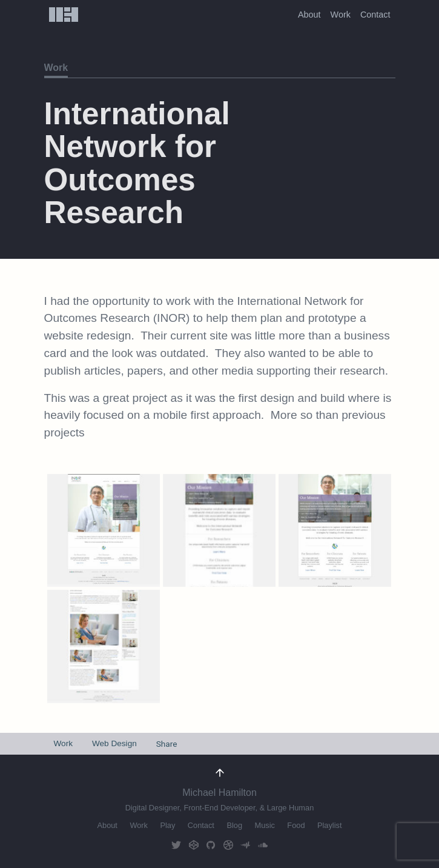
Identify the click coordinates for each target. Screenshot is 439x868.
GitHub (211, 845)
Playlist (330, 825)
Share (167, 744)
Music (264, 825)
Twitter (176, 845)
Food (296, 825)
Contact (375, 15)
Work (341, 15)
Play (167, 825)
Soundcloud (263, 845)
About (309, 15)
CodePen (194, 845)
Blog (234, 825)
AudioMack (245, 845)
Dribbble (228, 845)
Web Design (114, 743)
